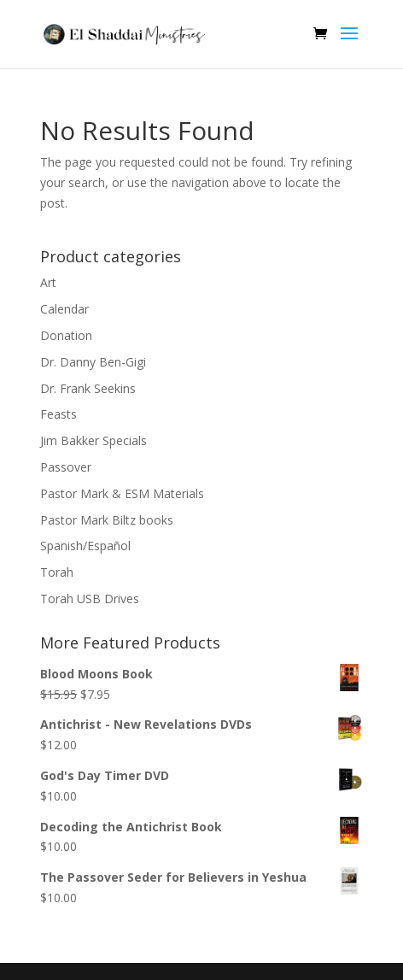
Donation (66, 335)
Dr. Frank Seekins (88, 388)
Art (48, 282)
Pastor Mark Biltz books (107, 520)
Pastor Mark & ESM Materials (122, 493)
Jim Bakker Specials (93, 440)
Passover (66, 467)
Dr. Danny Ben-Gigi (93, 362)
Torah (57, 572)
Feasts (58, 414)
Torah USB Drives (90, 599)
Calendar (64, 309)
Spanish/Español (85, 546)
